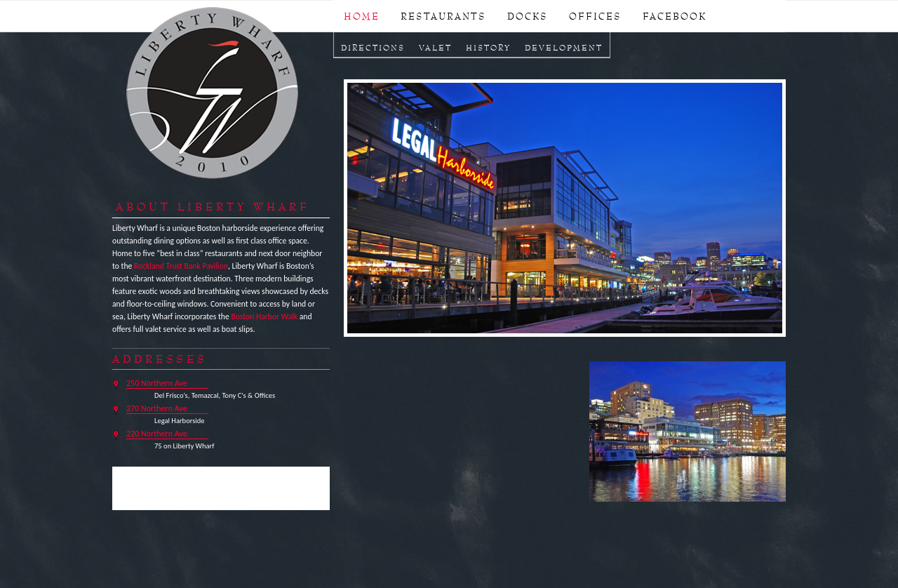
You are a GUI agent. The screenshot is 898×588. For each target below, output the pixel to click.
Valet (435, 48)
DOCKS (528, 16)
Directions (373, 48)
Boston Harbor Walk (264, 316)
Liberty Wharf (213, 94)
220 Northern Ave (157, 434)
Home (362, 16)
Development (564, 48)
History (488, 48)
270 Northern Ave (157, 408)
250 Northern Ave (157, 383)
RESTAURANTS (443, 16)
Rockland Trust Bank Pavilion (181, 266)
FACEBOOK (675, 16)
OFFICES (595, 16)
